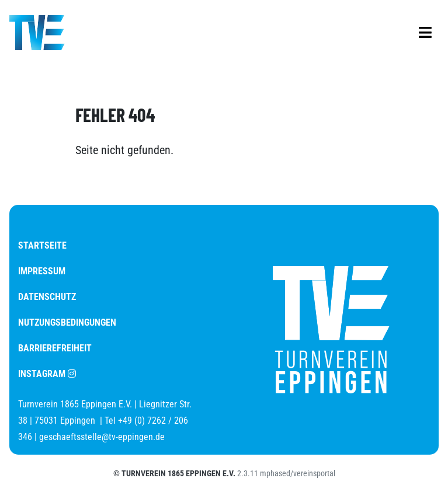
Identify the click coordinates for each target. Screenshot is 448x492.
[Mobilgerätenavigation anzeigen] (425, 33)
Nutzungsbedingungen (67, 322)
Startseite (42, 245)
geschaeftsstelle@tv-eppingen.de (102, 437)
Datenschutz (47, 297)
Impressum (42, 271)
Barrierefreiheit (55, 348)
